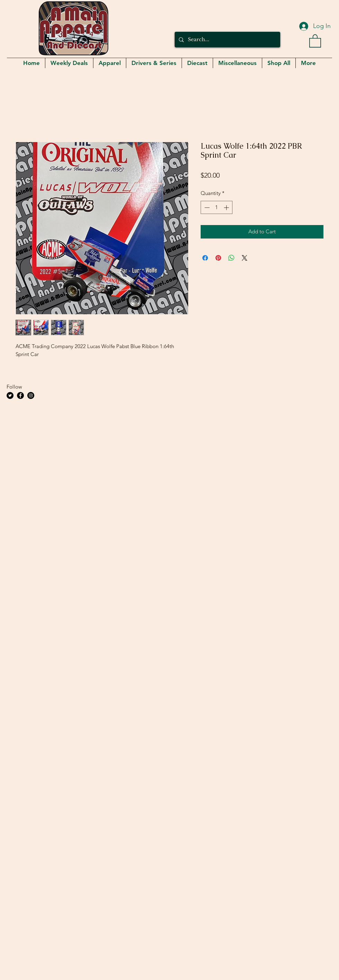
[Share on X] (245, 258)
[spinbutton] (217, 208)
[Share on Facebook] (205, 258)
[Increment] (227, 208)
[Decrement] (206, 208)
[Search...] (227, 40)
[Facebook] (20, 395)
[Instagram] (31, 395)
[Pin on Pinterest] (218, 258)
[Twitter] (10, 395)
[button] (315, 40)
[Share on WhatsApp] (231, 258)
